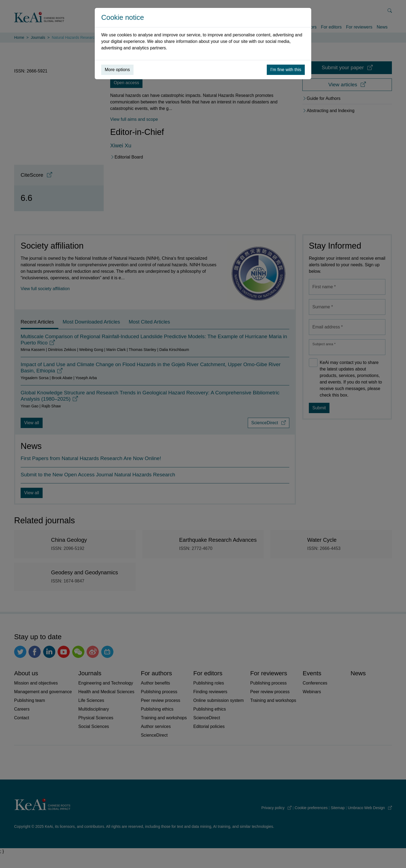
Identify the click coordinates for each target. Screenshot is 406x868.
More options (117, 70)
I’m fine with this (286, 70)
